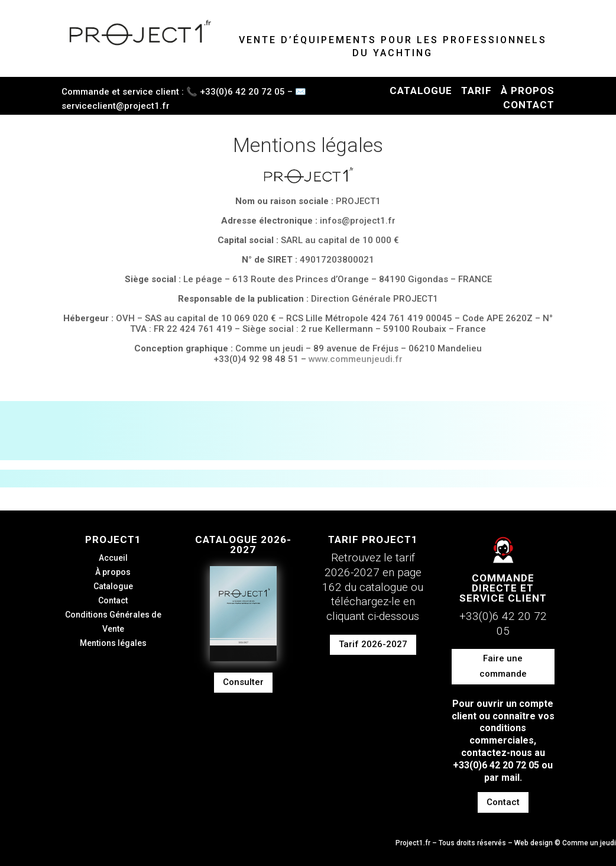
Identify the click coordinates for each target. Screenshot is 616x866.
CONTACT (529, 105)
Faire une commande (503, 666)
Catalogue (113, 586)
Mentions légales (113, 643)
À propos (113, 572)
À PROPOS (528, 91)
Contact (113, 600)
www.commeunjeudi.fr (356, 359)
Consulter (243, 682)
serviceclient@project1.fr (116, 106)
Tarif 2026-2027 (373, 644)
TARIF (476, 91)
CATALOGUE (421, 91)
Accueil (113, 558)
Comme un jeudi (589, 843)
